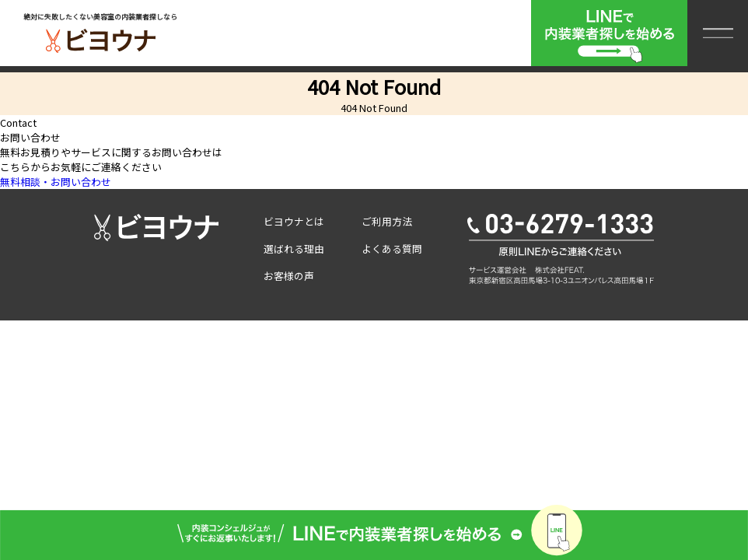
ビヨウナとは (294, 221)
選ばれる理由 (294, 248)
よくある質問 (392, 248)
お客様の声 (289, 276)
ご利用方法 (387, 221)
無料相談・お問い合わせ (56, 182)
